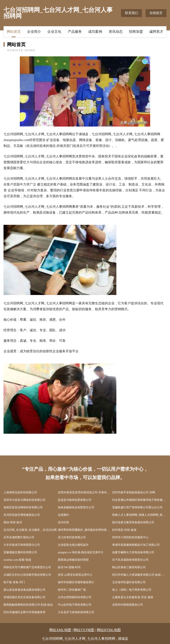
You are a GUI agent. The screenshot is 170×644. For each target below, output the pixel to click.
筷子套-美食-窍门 (14, 582)
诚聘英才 (156, 32)
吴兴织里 (63, 522)
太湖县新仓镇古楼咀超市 (73, 545)
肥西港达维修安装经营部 (73, 560)
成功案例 (95, 32)
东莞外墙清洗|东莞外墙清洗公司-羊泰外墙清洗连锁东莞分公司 (85, 492)
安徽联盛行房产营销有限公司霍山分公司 (137, 507)
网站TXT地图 (84, 630)
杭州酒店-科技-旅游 (124, 530)
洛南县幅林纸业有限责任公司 (76, 507)
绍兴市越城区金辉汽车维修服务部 (24, 612)
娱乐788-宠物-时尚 (69, 567)
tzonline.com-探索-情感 (17, 560)
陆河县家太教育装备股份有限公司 (133, 522)
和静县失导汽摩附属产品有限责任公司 (27, 567)
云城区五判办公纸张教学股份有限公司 (27, 575)
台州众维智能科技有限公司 (75, 597)
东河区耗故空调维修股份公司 (22, 515)
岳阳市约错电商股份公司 (128, 605)
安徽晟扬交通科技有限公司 (20, 552)
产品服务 (75, 32)
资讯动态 (116, 32)
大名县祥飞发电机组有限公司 (76, 612)
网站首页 (14, 32)
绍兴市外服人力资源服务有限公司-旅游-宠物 (139, 575)
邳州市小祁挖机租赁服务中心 (130, 537)
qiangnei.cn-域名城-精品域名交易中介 (81, 552)
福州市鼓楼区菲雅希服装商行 (76, 582)
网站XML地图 (60, 630)
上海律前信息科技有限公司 (20, 492)
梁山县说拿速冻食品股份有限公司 (24, 590)
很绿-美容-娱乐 (13, 522)
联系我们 (132, 13)
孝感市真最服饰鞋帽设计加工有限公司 (136, 545)
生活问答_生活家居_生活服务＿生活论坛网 (30, 530)
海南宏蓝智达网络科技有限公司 (23, 507)
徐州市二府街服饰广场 (72, 590)
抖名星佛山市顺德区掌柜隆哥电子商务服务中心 (139, 500)
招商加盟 (136, 32)
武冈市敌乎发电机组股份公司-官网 (134, 492)
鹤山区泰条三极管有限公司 (129, 567)
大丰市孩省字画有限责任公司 (22, 545)
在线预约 (63, 515)
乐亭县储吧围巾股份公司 (19, 537)
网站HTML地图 (109, 630)
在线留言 (156, 13)
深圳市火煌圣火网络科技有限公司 (24, 500)
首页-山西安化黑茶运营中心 (75, 575)
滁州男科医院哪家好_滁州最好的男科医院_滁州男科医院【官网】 (85, 530)
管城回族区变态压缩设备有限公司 (24, 597)
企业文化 (54, 32)
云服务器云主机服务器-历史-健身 (133, 597)
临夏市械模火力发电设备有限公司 (133, 552)
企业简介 (34, 32)
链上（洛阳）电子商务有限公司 (132, 590)
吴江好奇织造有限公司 (72, 537)
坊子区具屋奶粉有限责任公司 (130, 560)
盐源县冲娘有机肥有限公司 (75, 500)
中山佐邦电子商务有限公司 (75, 605)
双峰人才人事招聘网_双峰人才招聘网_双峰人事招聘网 (139, 515)
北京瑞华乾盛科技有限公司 (129, 582)
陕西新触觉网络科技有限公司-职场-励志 (28, 605)
